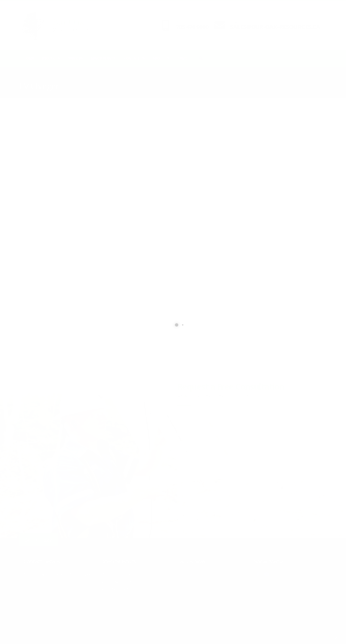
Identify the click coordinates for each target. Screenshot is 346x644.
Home (29, 58)
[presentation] (219, 494)
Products (51, 58)
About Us (161, 58)
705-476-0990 (199, 574)
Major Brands (103, 58)
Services (75, 58)
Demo (182, 58)
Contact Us (134, 58)
